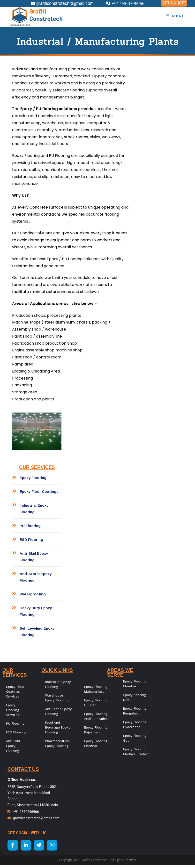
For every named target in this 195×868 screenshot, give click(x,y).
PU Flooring (15, 723)
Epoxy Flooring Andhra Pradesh (97, 716)
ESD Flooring (16, 732)
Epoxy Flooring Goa (135, 738)
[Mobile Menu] (175, 16)
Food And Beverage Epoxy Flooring (58, 727)
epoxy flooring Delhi (135, 697)
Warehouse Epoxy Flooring (57, 698)
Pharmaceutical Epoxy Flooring (57, 743)
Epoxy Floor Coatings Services (15, 691)
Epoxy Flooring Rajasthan (96, 730)
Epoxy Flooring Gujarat (96, 703)
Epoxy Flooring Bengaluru (135, 711)
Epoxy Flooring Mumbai (135, 684)
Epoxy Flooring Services (13, 710)
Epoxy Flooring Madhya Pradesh (136, 752)
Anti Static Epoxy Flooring (58, 711)
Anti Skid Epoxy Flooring (13, 746)
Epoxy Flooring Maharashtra (96, 689)
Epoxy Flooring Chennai (96, 743)
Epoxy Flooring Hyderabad (135, 724)
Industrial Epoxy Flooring (58, 684)
